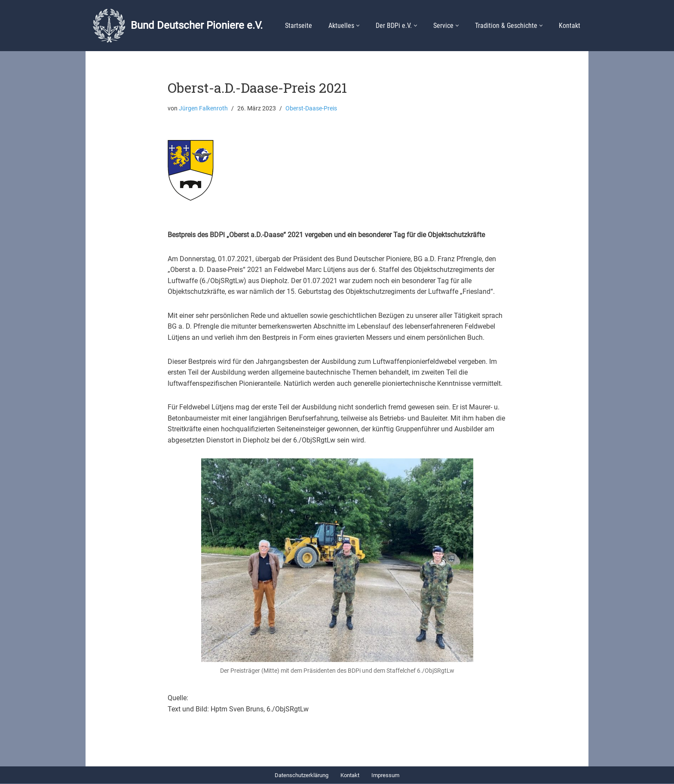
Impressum (385, 776)
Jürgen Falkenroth (203, 108)
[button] (358, 26)
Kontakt (570, 26)
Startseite (299, 26)
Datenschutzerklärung (302, 776)
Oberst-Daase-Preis (311, 108)
